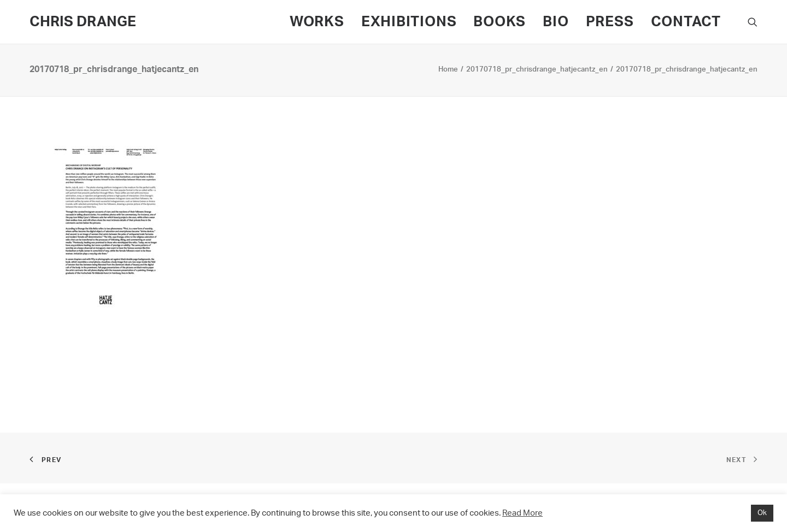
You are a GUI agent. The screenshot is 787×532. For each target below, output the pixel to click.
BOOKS (500, 22)
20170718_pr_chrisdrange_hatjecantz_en (537, 70)
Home (448, 70)
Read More (522, 513)
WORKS (317, 22)
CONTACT (686, 22)
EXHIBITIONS (409, 22)
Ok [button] (762, 513)
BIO (556, 22)
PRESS (610, 22)
